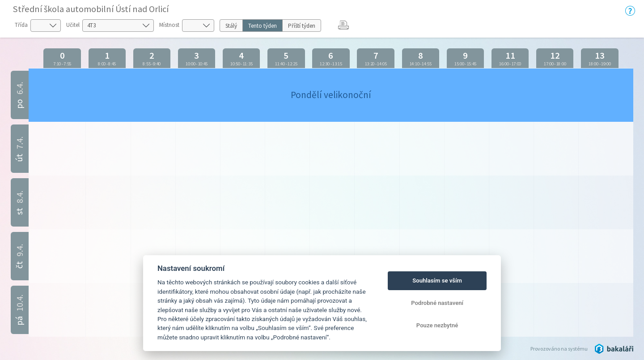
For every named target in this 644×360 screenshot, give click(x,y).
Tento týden (263, 26)
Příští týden (302, 26)
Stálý (231, 26)
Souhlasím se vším (437, 281)
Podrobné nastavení (437, 303)
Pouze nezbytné (437, 325)
